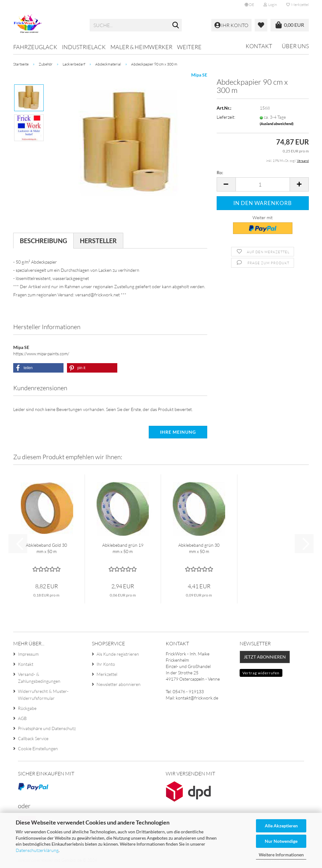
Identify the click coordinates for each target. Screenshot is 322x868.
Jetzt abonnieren (265, 657)
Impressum (28, 654)
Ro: (220, 172)
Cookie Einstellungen (38, 748)
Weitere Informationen (281, 855)
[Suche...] (176, 26)
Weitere (189, 47)
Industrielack (84, 47)
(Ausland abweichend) (277, 124)
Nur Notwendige (281, 841)
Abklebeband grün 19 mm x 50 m (123, 548)
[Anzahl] (263, 184)
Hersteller (98, 241)
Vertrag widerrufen (261, 673)
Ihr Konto (106, 664)
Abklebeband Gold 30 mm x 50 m (46, 548)
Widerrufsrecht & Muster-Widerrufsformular (43, 695)
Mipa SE (199, 75)
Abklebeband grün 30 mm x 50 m (199, 548)
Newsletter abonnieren (119, 684)
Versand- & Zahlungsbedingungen (39, 678)
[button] (249, 5)
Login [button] (270, 5)
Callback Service (33, 738)
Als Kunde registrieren (118, 654)
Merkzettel (297, 5)
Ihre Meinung (178, 432)
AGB (22, 718)
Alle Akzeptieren (281, 826)
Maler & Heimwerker (141, 47)
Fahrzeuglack (35, 47)
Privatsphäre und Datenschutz (47, 728)
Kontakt (259, 46)
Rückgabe (27, 708)
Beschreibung (43, 241)
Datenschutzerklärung (37, 850)
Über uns (295, 46)
